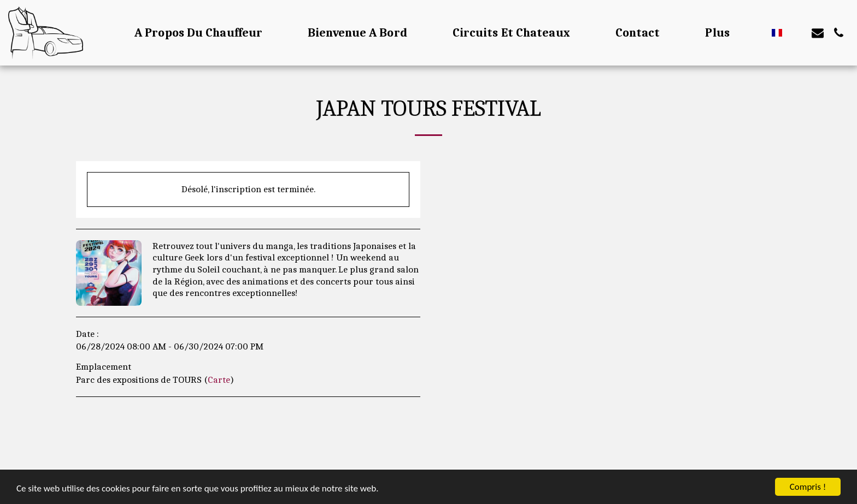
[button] (797, 33)
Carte (219, 380)
